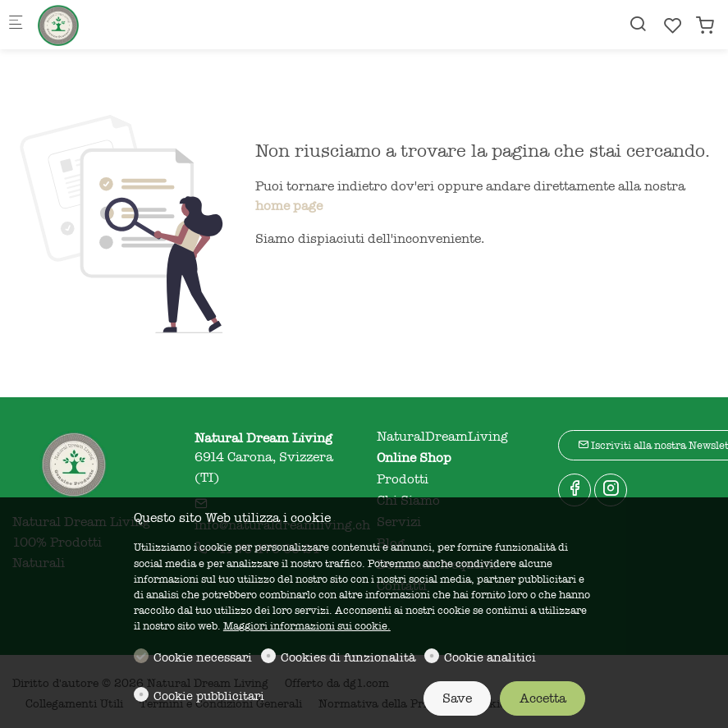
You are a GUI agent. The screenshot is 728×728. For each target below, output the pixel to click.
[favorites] (673, 26)
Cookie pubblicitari (209, 696)
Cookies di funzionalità (348, 657)
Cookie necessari (203, 657)
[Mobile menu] (16, 25)
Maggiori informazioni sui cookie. (307, 626)
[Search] (638, 24)
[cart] (705, 26)
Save (457, 698)
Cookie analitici (490, 657)
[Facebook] (575, 490)
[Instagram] (611, 490)
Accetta (543, 698)
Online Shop (414, 458)
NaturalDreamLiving (442, 437)
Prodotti (403, 479)
